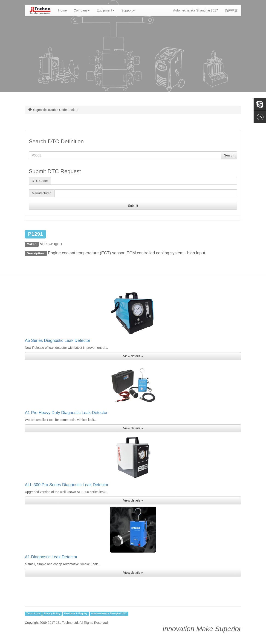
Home (64, 10)
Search (229, 155)
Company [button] (82, 10)
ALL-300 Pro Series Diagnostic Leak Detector (67, 485)
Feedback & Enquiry (76, 614)
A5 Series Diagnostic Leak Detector (58, 340)
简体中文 (231, 10)
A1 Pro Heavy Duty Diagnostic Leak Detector (66, 413)
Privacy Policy (52, 614)
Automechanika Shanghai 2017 (195, 10)
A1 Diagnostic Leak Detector (51, 557)
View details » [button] (133, 356)
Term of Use (33, 614)
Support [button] (128, 10)
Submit (133, 206)
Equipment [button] (106, 10)
